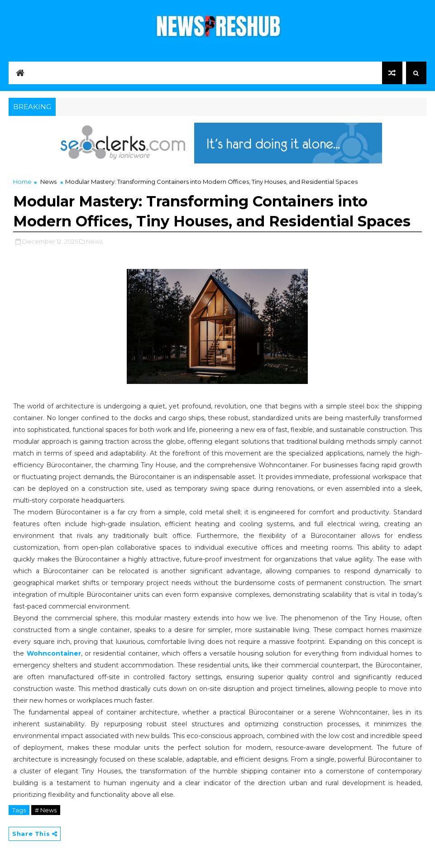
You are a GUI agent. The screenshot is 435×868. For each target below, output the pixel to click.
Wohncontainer (54, 653)
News (48, 182)
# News (46, 810)
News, (95, 241)
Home (22, 182)
